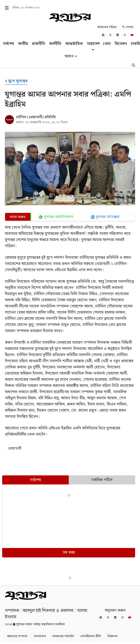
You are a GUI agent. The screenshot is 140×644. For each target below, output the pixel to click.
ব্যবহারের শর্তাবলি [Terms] (63, 636)
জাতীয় (23, 44)
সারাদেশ (93, 46)
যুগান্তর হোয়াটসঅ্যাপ (59, 217)
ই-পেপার (128, 27)
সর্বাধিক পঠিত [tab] (102, 480)
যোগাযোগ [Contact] (40, 636)
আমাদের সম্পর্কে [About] (17, 636)
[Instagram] (125, 35)
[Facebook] (103, 35)
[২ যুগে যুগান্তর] (16, 81)
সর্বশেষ (8, 44)
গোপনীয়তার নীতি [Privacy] (91, 636)
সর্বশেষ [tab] (35, 480)
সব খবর (69, 553)
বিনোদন (121, 44)
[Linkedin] (118, 35)
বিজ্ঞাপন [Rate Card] (112, 636)
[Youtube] (132, 35)
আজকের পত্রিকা (107, 27)
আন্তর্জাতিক (74, 44)
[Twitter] (110, 35)
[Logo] (70, 18)
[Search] (133, 66)
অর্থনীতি (55, 44)
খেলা (107, 44)
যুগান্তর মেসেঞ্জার (108, 217)
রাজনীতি (39, 44)
